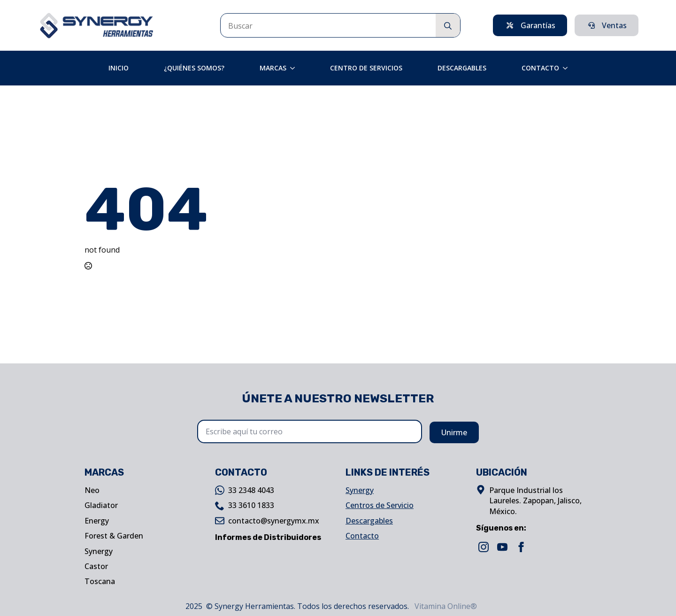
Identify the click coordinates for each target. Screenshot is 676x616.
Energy (97, 521)
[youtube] (502, 547)
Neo (92, 490)
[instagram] (484, 547)
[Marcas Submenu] (295, 68)
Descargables (462, 68)
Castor (96, 566)
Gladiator (101, 505)
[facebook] (521, 547)
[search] (448, 26)
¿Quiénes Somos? (194, 68)
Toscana (100, 581)
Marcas (273, 68)
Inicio (119, 68)
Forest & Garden (114, 536)
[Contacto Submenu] (568, 68)
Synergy (99, 551)
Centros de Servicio (380, 505)
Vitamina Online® (445, 606)
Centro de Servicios (366, 68)
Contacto (540, 68)
